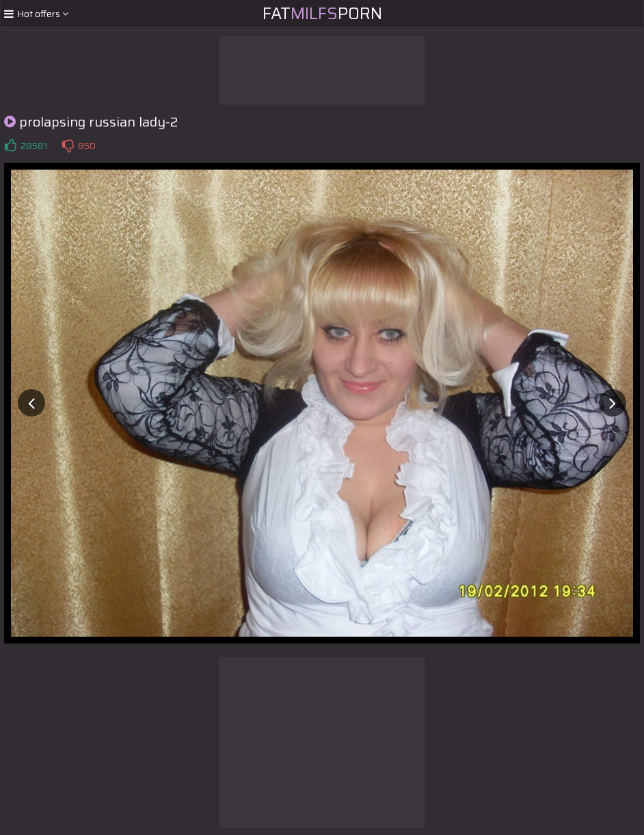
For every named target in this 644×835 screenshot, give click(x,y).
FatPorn (322, 14)
